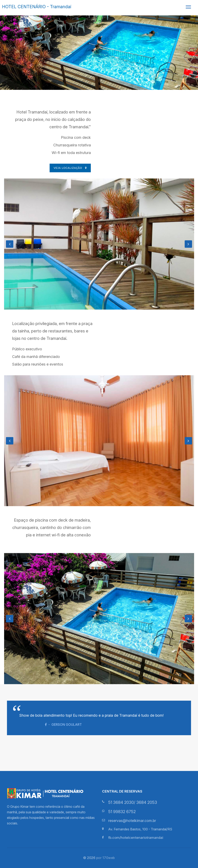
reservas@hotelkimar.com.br (132, 821)
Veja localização (70, 168)
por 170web (106, 858)
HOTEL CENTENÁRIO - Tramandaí (37, 7)
